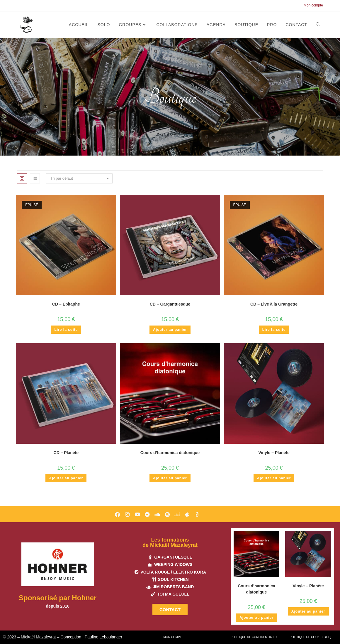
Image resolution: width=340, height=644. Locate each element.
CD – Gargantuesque (170, 304)
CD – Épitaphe (66, 304)
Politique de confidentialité (254, 637)
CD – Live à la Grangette (274, 304)
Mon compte (313, 5)
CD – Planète (66, 453)
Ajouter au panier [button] (170, 330)
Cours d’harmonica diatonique (170, 453)
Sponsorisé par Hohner (58, 598)
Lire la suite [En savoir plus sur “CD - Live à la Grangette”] (274, 330)
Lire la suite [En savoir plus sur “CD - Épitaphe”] (66, 330)
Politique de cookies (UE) (310, 637)
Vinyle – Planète (274, 453)
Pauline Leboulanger (103, 637)
